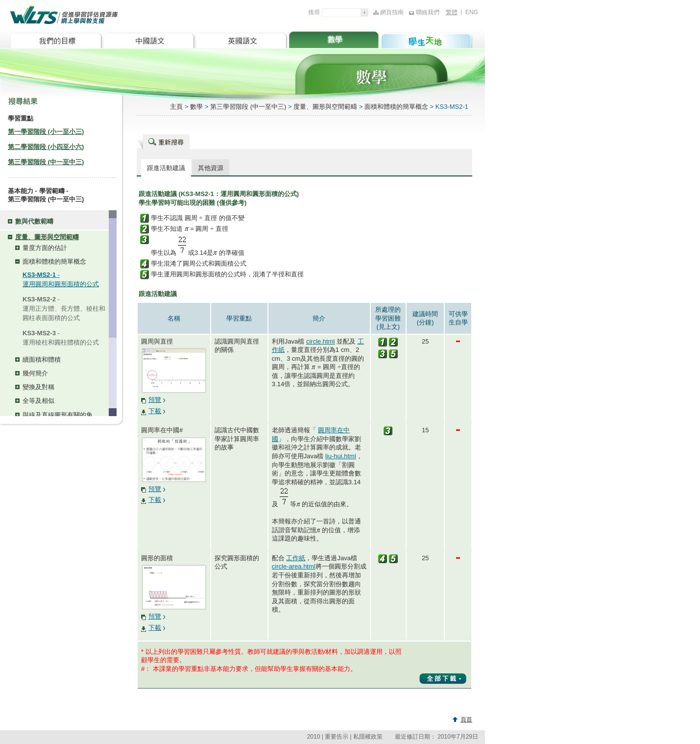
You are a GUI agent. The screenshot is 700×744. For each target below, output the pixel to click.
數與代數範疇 (34, 221)
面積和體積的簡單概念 (54, 261)
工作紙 (296, 558)
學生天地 (426, 39)
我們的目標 (56, 39)
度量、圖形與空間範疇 (47, 237)
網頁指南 (392, 12)
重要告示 (337, 737)
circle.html (321, 341)
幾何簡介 (35, 373)
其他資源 (211, 168)
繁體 (452, 12)
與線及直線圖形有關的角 (58, 415)
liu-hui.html (341, 456)
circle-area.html (294, 566)
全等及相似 (38, 401)
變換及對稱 (38, 387)
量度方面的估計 (45, 248)
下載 (155, 411)
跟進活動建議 (166, 168)
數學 (334, 39)
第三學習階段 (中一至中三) (249, 107)
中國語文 (149, 39)
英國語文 (241, 39)
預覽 (155, 400)
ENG (472, 12)
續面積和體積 (42, 360)
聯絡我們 (428, 12)
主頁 (176, 107)
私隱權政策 (368, 737)
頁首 (466, 719)
